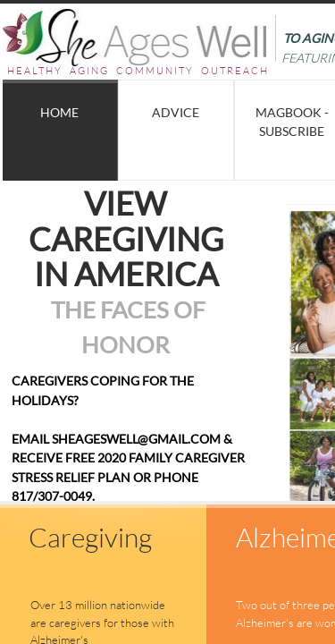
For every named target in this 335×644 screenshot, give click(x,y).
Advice (176, 112)
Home (59, 112)
